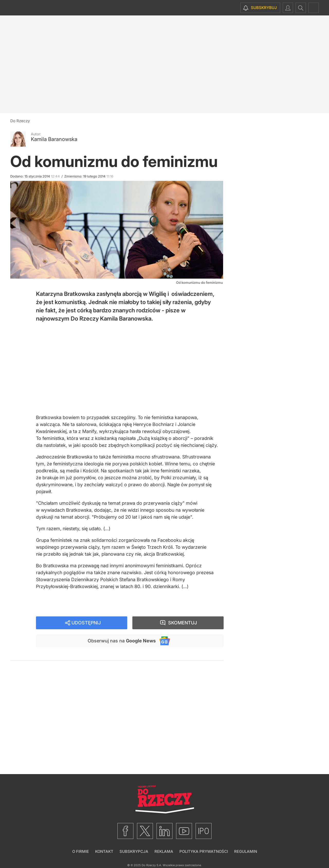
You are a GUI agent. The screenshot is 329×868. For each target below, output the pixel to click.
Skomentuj (182, 623)
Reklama (164, 851)
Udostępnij (86, 623)
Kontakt (104, 851)
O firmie (81, 851)
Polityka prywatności (204, 851)
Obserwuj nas (122, 641)
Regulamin (246, 851)
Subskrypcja (134, 851)
